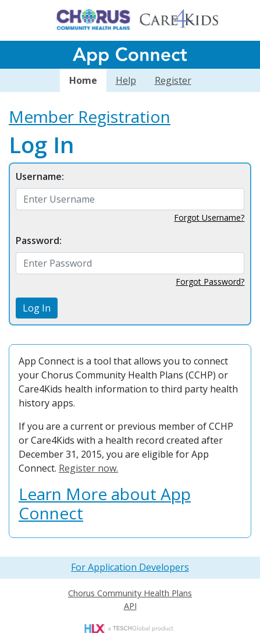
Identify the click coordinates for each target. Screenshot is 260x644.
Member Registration (90, 116)
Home (83, 80)
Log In (37, 308)
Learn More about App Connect (105, 504)
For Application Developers (130, 567)
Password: (39, 240)
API (130, 606)
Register (173, 80)
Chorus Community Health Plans (130, 593)
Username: (40, 176)
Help (126, 80)
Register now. (88, 468)
